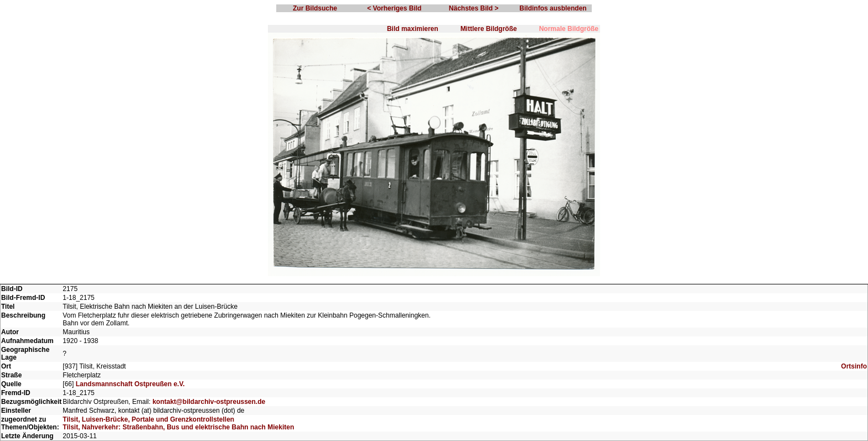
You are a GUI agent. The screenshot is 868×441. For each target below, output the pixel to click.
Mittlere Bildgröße (489, 29)
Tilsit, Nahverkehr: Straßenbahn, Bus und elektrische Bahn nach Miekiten (178, 427)
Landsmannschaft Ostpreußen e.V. (130, 384)
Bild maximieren (413, 29)
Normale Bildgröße (569, 29)
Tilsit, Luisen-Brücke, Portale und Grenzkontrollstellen (148, 419)
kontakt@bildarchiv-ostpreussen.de (209, 402)
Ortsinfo (854, 366)
